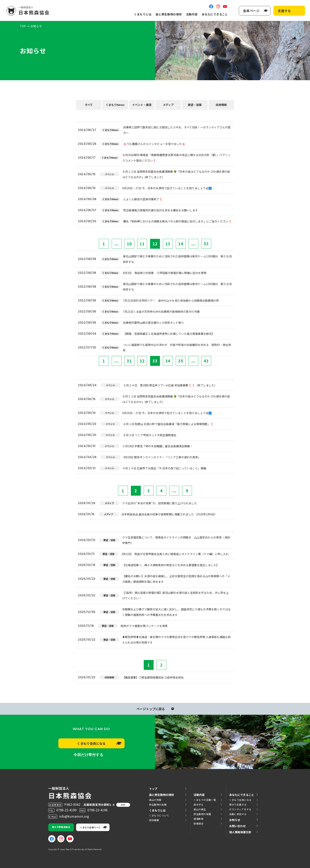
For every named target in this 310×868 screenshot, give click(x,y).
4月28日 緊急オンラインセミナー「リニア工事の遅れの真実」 (162, 457)
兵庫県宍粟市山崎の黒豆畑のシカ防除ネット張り (153, 323)
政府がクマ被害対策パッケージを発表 (144, 626)
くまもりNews (115, 105)
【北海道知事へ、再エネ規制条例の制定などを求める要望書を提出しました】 (171, 565)
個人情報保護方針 (240, 832)
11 (142, 244)
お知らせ (235, 820)
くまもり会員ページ (90, 827)
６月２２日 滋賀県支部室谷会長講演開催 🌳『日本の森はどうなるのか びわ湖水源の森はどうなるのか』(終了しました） (176, 174)
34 (168, 361)
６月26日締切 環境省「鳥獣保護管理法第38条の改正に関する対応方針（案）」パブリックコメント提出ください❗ (176, 158)
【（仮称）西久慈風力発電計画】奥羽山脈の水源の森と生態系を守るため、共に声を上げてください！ (175, 595)
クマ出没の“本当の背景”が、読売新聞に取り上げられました (160, 503)
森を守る (198, 804)
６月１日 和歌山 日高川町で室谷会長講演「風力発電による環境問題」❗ (168, 424)
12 (155, 244)
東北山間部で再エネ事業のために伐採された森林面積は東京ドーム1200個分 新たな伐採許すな (177, 259)
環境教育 (198, 819)
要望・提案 (195, 105)
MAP (123, 805)
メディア (168, 105)
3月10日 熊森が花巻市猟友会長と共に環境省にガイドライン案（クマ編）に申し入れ (175, 554)
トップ (153, 789)
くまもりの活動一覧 (205, 800)
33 (155, 361)
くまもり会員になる (91, 743)
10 (129, 244)
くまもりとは (143, 14)
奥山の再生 (200, 809)
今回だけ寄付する (88, 755)
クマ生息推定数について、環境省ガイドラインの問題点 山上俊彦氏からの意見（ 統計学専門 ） (176, 540)
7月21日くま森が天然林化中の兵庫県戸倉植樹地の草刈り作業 (161, 312)
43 (206, 361)
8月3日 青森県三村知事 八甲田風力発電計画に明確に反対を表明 (165, 273)
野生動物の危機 (158, 804)
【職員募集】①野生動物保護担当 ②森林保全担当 (153, 677)
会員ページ (251, 11)
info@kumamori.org (74, 816)
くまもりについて (159, 815)
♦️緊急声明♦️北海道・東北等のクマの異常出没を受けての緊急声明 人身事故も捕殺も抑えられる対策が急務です (176, 640)
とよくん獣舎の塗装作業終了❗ (143, 199)
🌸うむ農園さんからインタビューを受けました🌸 (154, 144)
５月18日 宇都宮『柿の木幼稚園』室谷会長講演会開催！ (157, 446)
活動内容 (192, 14)
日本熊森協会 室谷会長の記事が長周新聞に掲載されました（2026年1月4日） (169, 514)
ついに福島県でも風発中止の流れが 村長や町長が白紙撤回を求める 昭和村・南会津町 (177, 347)
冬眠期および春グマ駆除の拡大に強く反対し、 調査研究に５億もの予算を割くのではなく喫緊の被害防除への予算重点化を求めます (176, 612)
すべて (89, 105)
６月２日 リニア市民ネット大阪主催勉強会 (150, 435)
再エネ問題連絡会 (61, 827)
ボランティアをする (240, 809)
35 (181, 361)
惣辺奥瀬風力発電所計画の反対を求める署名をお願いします (161, 210)
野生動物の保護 (202, 814)
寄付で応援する (238, 804)
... (117, 244)
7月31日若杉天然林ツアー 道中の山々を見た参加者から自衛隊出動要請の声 (171, 300)
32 (142, 361)
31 (129, 361)
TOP (23, 26)
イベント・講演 (142, 105)
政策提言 (198, 823)
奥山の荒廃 (155, 800)
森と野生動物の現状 (169, 14)
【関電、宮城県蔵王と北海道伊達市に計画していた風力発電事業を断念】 (169, 334)
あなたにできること (215, 14)
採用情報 (221, 105)
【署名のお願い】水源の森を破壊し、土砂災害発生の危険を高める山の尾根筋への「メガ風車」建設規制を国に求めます (176, 579)
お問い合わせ (237, 826)
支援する (284, 11)
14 (181, 244)
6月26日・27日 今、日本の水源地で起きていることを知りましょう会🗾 (167, 188)
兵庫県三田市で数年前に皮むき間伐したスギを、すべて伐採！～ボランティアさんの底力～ (177, 130)
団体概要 (154, 820)
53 (206, 244)
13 (168, 244)
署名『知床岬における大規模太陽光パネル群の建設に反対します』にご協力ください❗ (177, 221)
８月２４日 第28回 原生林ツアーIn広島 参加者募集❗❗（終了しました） (170, 385)
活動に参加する (238, 814)
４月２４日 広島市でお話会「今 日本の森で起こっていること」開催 (164, 468)
